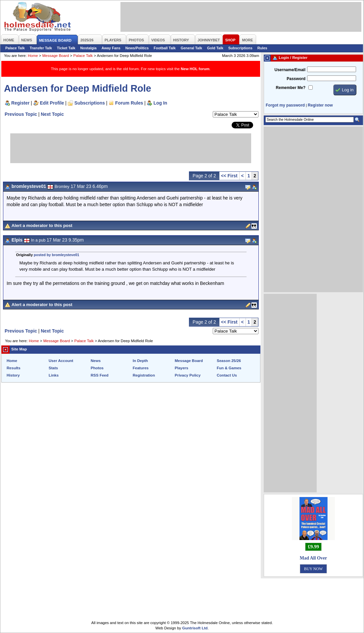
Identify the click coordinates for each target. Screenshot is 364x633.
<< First (229, 176)
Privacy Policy (188, 375)
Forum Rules (129, 103)
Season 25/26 (229, 361)
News (96, 361)
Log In (160, 103)
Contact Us (227, 375)
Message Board (56, 56)
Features (141, 368)
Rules (262, 48)
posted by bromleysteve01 (56, 255)
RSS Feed (100, 375)
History (13, 375)
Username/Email (290, 70)
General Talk (191, 48)
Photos (97, 368)
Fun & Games (229, 368)
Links (54, 375)
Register (20, 103)
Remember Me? (291, 88)
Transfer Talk (41, 48)
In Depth (140, 361)
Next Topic (52, 114)
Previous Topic (21, 114)
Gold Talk (215, 48)
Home (33, 56)
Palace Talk (15, 48)
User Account (61, 361)
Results (14, 368)
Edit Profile (52, 103)
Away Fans (111, 48)
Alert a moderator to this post (42, 226)
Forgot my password (285, 105)
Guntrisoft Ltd (195, 628)
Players (182, 368)
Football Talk (165, 48)
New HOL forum (195, 69)
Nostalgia (89, 48)
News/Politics (137, 48)
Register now (320, 105)
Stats (53, 368)
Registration (144, 375)
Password (296, 79)
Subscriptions (240, 48)
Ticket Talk (66, 48)
